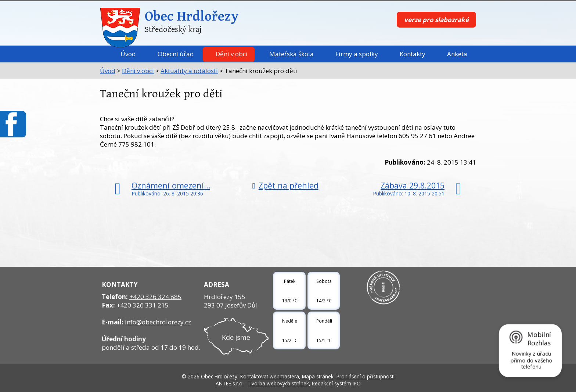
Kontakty (413, 54)
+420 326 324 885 (155, 297)
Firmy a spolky (357, 54)
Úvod (128, 54)
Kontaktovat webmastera (270, 376)
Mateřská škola (291, 54)
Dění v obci (232, 54)
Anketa (457, 54)
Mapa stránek (318, 376)
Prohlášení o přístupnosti (366, 376)
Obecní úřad (176, 54)
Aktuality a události (189, 71)
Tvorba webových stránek (279, 383)
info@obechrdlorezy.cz (158, 322)
